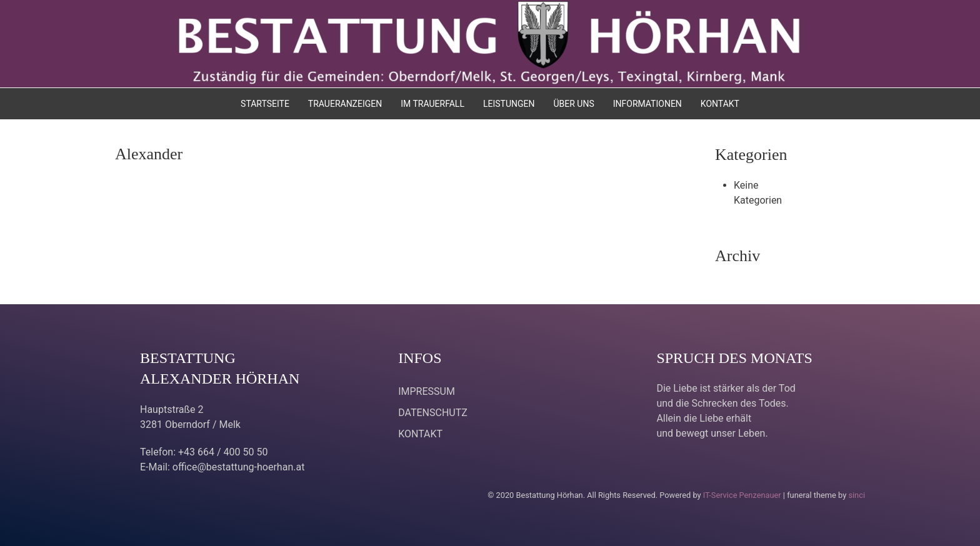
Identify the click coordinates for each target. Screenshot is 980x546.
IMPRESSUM (427, 391)
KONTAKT (720, 104)
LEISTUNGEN (509, 104)
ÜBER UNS (573, 104)
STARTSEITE (265, 104)
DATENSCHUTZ (433, 413)
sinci (857, 495)
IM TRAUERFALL (432, 104)
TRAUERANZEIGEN (345, 104)
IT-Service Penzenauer (742, 495)
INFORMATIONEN (647, 104)
